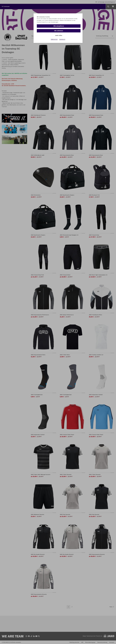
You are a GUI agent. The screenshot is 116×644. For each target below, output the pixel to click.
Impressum (62, 39)
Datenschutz (54, 39)
